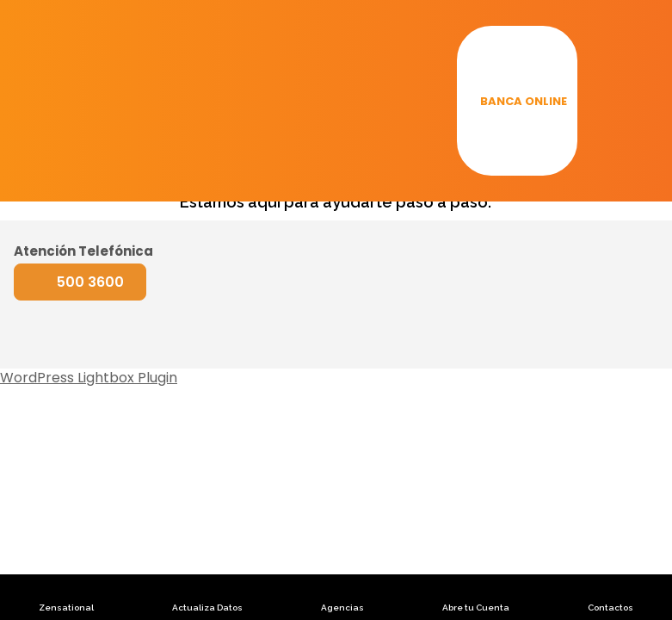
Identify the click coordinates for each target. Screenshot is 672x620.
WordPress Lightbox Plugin (89, 378)
